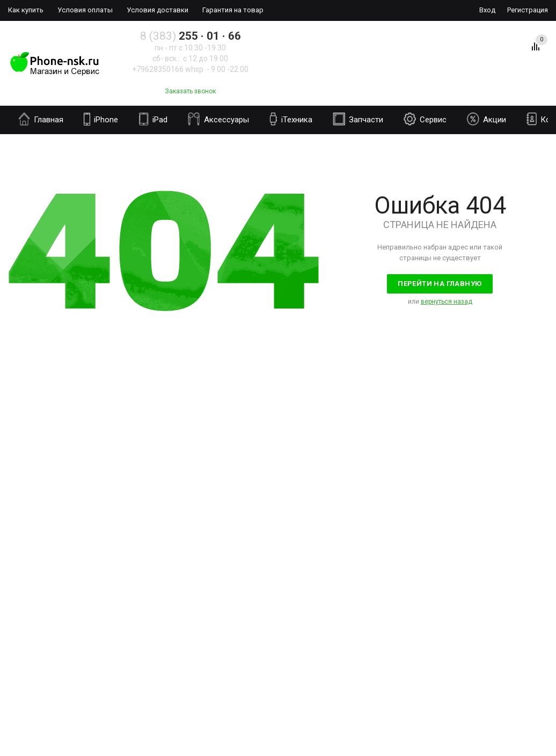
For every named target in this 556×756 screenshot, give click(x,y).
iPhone (101, 119)
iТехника (291, 119)
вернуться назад (447, 302)
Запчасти (358, 119)
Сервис (425, 119)
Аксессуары (218, 119)
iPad (153, 119)
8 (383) (191, 36)
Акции (487, 119)
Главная (41, 119)
